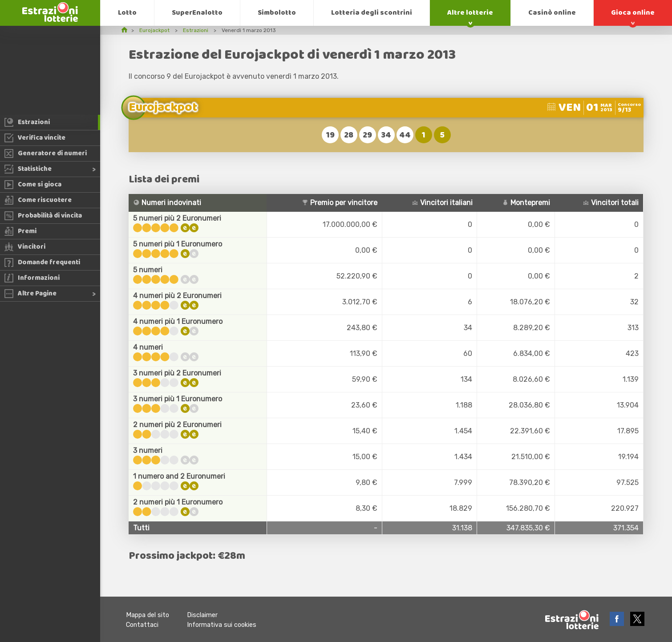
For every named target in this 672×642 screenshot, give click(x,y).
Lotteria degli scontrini (372, 13)
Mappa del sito (148, 615)
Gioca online (633, 13)
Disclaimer (202, 615)
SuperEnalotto (197, 13)
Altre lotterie (470, 13)
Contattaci (142, 625)
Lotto (127, 13)
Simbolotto (277, 13)
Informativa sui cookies (222, 625)
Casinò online (552, 13)
